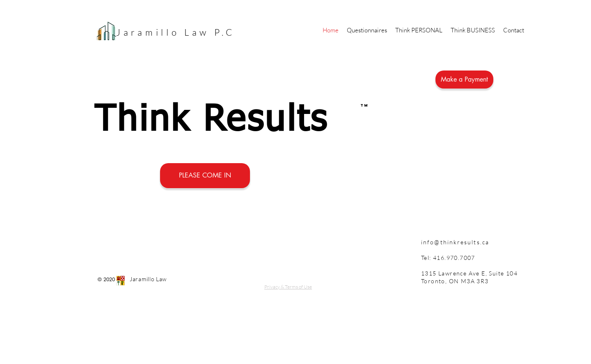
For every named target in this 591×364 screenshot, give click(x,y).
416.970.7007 (453, 258)
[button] (419, 30)
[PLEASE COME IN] (205, 176)
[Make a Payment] (464, 80)
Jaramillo (150, 32)
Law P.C (212, 32)
